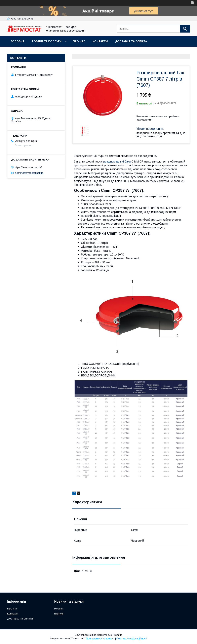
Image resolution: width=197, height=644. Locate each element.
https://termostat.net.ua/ (28, 167)
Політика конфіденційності (132, 639)
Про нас (79, 41)
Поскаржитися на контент (100, 639)
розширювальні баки (117, 162)
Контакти (100, 41)
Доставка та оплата (131, 41)
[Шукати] (185, 29)
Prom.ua (117, 635)
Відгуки (59, 614)
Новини (59, 609)
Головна (18, 41)
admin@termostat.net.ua (29, 173)
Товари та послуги (47, 41)
